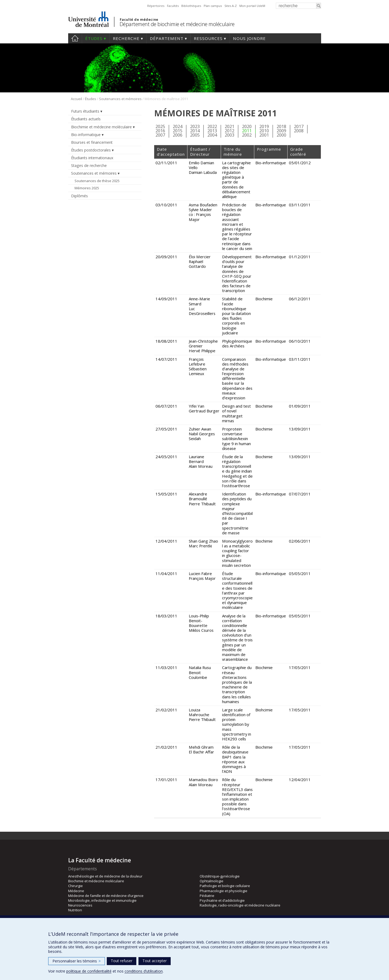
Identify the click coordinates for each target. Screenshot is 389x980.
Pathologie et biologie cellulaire (225, 886)
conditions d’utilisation (144, 971)
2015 (178, 131)
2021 (230, 126)
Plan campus (213, 6)
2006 (178, 135)
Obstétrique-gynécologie (220, 876)
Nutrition (75, 910)
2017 (299, 126)
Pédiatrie (207, 896)
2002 (247, 135)
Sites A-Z (231, 6)
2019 (264, 126)
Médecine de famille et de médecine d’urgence (106, 896)
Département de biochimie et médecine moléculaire (177, 24)
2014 (195, 131)
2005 (195, 135)
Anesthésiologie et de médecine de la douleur (105, 876)
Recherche (126, 38)
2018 (281, 126)
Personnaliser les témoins (77, 961)
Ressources (208, 38)
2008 (299, 131)
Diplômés (79, 196)
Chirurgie (75, 886)
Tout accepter (155, 961)
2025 (160, 126)
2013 (212, 131)
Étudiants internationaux (92, 158)
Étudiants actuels (86, 119)
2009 (281, 131)
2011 (247, 131)
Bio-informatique (86, 135)
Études (94, 38)
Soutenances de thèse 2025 (97, 181)
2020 (247, 126)
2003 (230, 135)
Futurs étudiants (85, 111)
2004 (212, 135)
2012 (230, 131)
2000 (281, 135)
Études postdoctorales (91, 150)
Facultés (173, 6)
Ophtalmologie (212, 881)
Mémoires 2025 (87, 188)
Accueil (75, 38)
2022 (212, 126)
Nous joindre (249, 38)
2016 (160, 131)
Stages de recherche (89, 165)
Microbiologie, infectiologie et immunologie (102, 900)
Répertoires (156, 6)
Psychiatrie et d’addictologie (222, 900)
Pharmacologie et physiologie (224, 891)
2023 (195, 126)
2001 (264, 135)
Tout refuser (122, 961)
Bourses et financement (92, 142)
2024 (178, 126)
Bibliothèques (191, 6)
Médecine (76, 891)
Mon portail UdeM (252, 6)
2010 (264, 131)
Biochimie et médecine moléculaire (101, 127)
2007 (160, 135)
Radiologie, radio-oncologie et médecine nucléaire (240, 905)
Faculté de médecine (139, 19)
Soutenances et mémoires (120, 99)
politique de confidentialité (89, 971)
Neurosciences (80, 905)
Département (167, 38)
